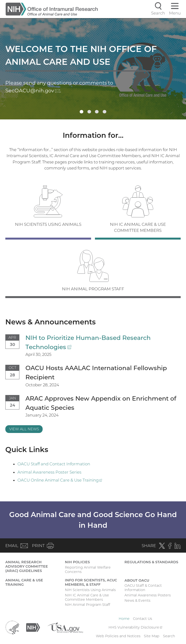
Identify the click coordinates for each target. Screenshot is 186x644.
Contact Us (143, 619)
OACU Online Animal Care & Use (60, 480)
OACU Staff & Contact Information (143, 588)
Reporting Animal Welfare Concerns (88, 570)
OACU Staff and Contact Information (54, 464)
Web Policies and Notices (118, 636)
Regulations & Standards (151, 562)
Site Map (152, 636)
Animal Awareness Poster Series (49, 472)
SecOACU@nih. (33, 91)
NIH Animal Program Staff (88, 605)
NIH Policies (77, 562)
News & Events (137, 600)
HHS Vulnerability (135, 627)
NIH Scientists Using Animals (90, 590)
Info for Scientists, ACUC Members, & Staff (91, 582)
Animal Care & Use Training (24, 582)
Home (124, 619)
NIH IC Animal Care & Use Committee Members (87, 597)
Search (169, 636)
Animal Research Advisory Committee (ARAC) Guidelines (27, 566)
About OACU (137, 580)
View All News (24, 429)
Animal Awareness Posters (148, 595)
